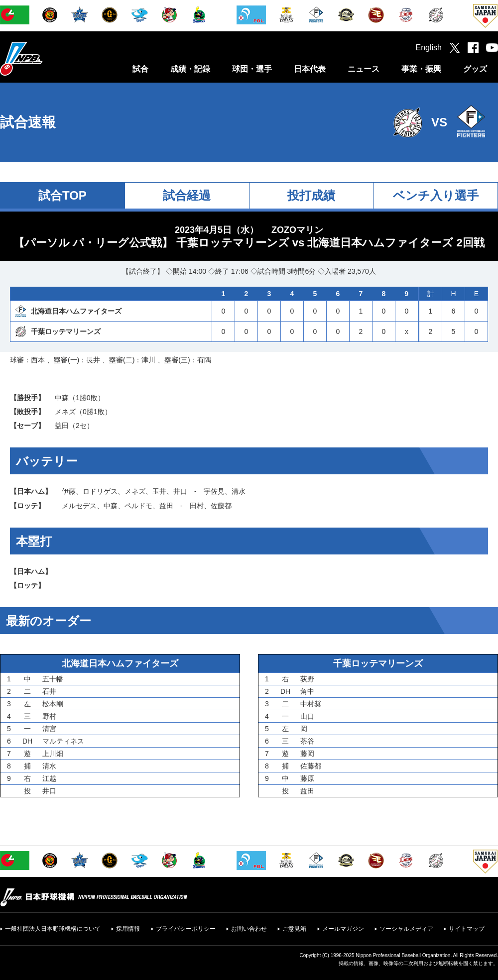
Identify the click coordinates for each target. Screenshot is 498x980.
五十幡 (53, 679)
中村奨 (311, 704)
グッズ (475, 69)
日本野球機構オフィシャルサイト (46, 58)
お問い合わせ (249, 929)
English (429, 48)
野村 (49, 716)
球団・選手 (252, 69)
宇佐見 (214, 491)
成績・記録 (190, 69)
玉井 (159, 491)
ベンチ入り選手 (436, 195)
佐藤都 (221, 506)
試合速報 (28, 122)
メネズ (65, 412)
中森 (62, 398)
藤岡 (307, 754)
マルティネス (63, 741)
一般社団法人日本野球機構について (53, 929)
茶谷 (307, 741)
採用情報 (128, 929)
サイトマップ (467, 929)
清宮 (49, 729)
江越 (49, 778)
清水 (239, 491)
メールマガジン (343, 929)
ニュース (364, 69)
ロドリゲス (100, 491)
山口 (307, 716)
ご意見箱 (294, 929)
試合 (140, 69)
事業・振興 (421, 69)
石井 (49, 691)
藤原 (307, 778)
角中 (307, 691)
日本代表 (310, 69)
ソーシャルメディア (406, 929)
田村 (197, 506)
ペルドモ (138, 506)
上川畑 (53, 754)
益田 (62, 426)
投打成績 (311, 195)
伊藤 (69, 491)
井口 (180, 491)
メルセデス (79, 506)
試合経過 (187, 195)
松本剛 (53, 704)
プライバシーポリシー (186, 929)
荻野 (307, 679)
